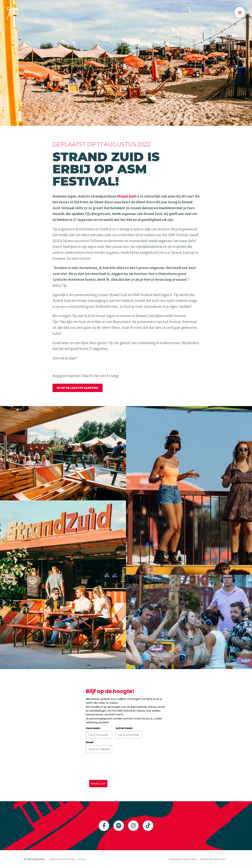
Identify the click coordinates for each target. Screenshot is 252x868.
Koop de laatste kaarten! (78, 388)
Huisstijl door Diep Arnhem (183, 859)
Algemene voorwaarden (62, 859)
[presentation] (112, 766)
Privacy (82, 859)
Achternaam (124, 728)
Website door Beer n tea (213, 859)
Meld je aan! (98, 784)
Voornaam (93, 728)
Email (90, 742)
